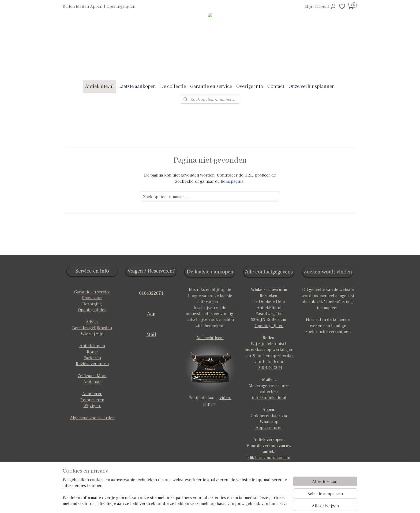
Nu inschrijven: (210, 338)
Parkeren (92, 358)
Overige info (250, 86)
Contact (276, 86)
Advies (92, 322)
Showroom (92, 298)
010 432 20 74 (270, 367)
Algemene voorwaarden (92, 418)
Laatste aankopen (137, 86)
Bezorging (92, 304)
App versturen (269, 427)
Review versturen (92, 364)
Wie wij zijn (92, 334)
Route (92, 352)
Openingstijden (121, 6)
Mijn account (320, 6)
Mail (151, 334)
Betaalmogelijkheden (92, 328)
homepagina (232, 181)
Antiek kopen (92, 346)
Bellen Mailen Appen (82, 6)
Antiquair (92, 382)
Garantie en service (211, 86)
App (151, 313)
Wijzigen (92, 406)
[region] (175, 492)
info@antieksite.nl (269, 397)
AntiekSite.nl (99, 86)
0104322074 (151, 293)
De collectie (173, 86)
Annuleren (92, 394)
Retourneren (92, 400)
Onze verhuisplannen (312, 86)
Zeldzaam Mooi (92, 376)
